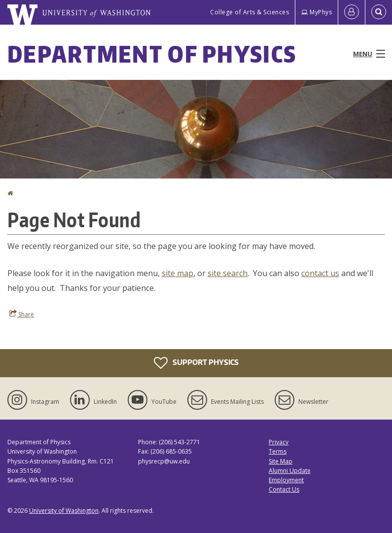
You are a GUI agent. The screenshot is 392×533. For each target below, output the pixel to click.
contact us (320, 273)
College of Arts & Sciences (249, 12)
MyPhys (317, 12)
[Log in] (352, 12)
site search (228, 273)
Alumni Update (290, 471)
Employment (286, 480)
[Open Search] (379, 12)
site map (178, 273)
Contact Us (284, 489)
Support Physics (196, 363)
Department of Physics (152, 54)
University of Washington (64, 511)
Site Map (281, 461)
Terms (278, 451)
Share (22, 314)
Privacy (279, 442)
